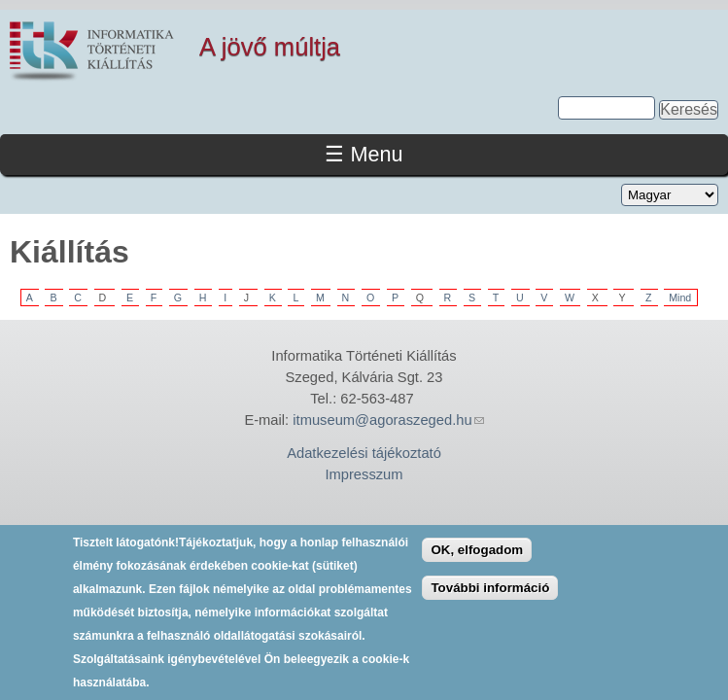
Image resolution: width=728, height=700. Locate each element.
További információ (490, 594)
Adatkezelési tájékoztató (364, 453)
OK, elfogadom (477, 557)
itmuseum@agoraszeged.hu (388, 420)
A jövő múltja (270, 47)
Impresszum (364, 474)
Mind (680, 297)
